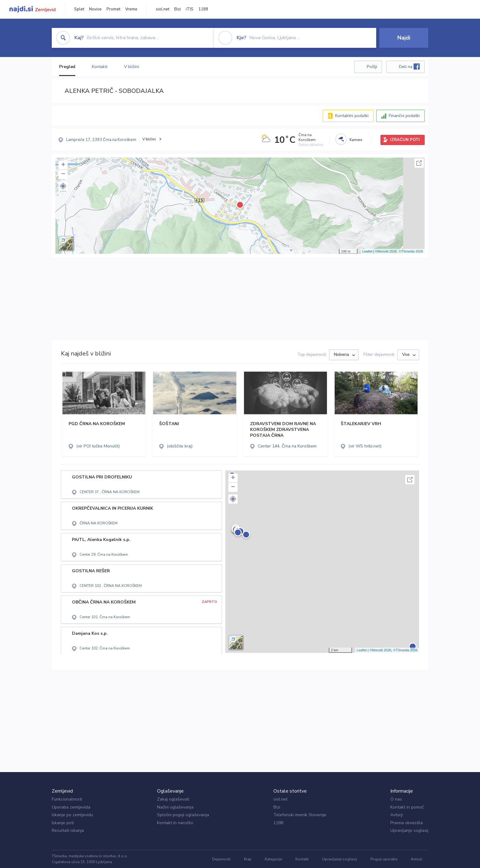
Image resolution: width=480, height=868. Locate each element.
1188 (203, 9)
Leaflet (367, 251)
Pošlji (372, 67)
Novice (95, 9)
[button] (63, 186)
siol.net (163, 9)
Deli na (409, 67)
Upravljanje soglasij (409, 830)
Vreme (131, 9)
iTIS (190, 9)
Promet (113, 9)
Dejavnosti (221, 859)
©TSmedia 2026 (411, 251)
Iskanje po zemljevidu (72, 815)
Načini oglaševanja (175, 807)
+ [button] (63, 165)
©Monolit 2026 (386, 251)
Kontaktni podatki (352, 116)
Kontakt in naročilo (175, 823)
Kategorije (273, 859)
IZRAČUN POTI (405, 140)
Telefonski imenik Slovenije (300, 815)
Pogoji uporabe (384, 859)
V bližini (131, 67)
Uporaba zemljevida (71, 807)
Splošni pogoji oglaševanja (183, 815)
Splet (79, 9)
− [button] (63, 174)
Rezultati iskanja (68, 830)
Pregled (67, 67)
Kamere (356, 140)
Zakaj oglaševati (173, 799)
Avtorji (397, 815)
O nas (396, 799)
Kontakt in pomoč (407, 807)
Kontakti (99, 67)
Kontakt (302, 859)
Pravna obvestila (407, 823)
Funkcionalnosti (67, 799)
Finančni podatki (404, 116)
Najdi (404, 38)
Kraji (248, 859)
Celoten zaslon (419, 163)
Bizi (178, 9)
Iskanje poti (63, 823)
